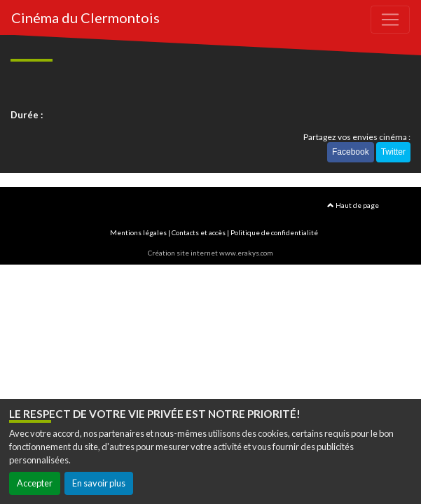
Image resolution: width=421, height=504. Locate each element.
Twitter (393, 152)
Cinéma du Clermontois (85, 17)
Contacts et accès (199, 232)
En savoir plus (99, 483)
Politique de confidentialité (274, 232)
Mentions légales (138, 232)
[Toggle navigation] (390, 20)
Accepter (35, 483)
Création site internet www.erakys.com (210, 253)
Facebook (351, 152)
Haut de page (353, 205)
